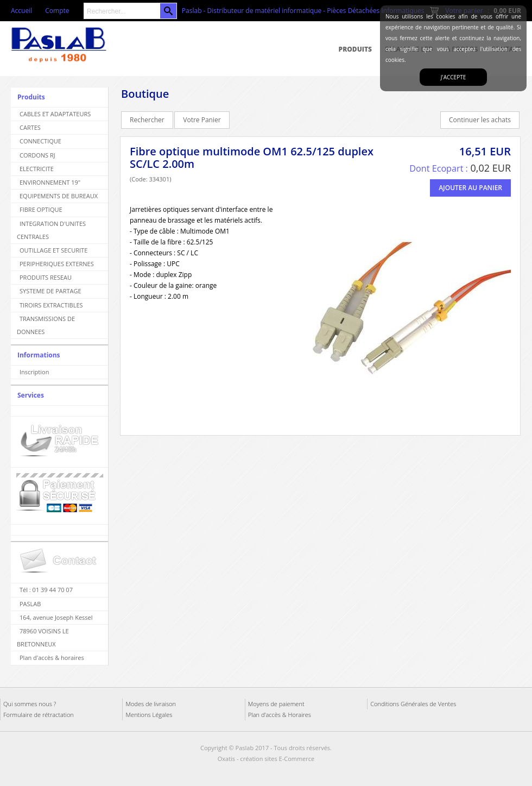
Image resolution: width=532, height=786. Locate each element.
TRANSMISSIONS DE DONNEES (46, 325)
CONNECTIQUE (40, 141)
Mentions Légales (149, 715)
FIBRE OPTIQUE (41, 209)
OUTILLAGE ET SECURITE (53, 250)
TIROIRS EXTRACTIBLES (51, 305)
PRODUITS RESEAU (46, 277)
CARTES (30, 127)
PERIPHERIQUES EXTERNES (57, 264)
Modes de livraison (151, 704)
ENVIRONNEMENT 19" (50, 182)
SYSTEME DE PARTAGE (50, 291)
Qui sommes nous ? (30, 704)
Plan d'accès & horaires (52, 658)
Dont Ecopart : (439, 168)
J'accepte (453, 77)
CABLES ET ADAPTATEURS (55, 114)
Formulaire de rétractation (39, 715)
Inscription (34, 372)
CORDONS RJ (37, 155)
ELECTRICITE (37, 169)
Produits (355, 49)
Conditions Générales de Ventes (413, 704)
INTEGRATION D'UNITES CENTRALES (51, 230)
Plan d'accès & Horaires (280, 715)
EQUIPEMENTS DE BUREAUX (59, 196)
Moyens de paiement (276, 704)
